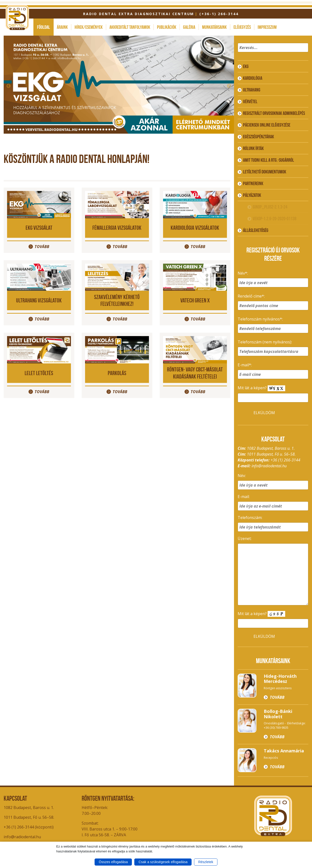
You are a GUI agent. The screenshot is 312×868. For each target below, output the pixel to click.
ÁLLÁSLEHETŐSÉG (256, 230)
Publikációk (167, 27)
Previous (9, 86)
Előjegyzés (242, 27)
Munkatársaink (214, 27)
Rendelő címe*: (251, 296)
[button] (304, 54)
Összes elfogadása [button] (113, 862)
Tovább (42, 247)
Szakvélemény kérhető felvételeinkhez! (117, 300)
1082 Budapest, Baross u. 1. (29, 808)
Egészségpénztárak (258, 137)
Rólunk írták (253, 148)
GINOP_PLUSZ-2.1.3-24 (270, 207)
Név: (242, 476)
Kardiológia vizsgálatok (195, 228)
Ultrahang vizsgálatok (39, 300)
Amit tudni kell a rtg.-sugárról (268, 160)
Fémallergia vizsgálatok (117, 228)
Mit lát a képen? (261, 388)
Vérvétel (250, 101)
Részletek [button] (206, 862)
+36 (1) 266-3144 (285, 460)
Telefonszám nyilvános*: (260, 319)
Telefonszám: (250, 518)
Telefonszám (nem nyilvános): (265, 342)
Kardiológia (253, 78)
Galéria (189, 27)
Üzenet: (245, 539)
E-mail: (244, 497)
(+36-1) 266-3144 (219, 14)
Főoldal (44, 27)
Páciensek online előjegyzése (267, 125)
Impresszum (267, 27)
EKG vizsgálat (39, 228)
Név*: (243, 273)
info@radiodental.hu (269, 466)
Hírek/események (89, 27)
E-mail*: (245, 365)
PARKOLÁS (117, 373)
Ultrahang (252, 90)
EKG (246, 66)
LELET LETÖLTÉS (39, 373)
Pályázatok (252, 195)
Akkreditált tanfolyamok (130, 27)
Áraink (62, 27)
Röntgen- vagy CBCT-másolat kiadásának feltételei (195, 373)
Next (229, 86)
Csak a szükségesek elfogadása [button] (163, 862)
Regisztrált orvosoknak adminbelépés (274, 113)
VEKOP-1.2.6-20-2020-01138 (275, 219)
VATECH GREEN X (195, 300)
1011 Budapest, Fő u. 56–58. (29, 817)
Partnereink (253, 183)
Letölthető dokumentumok (265, 172)
